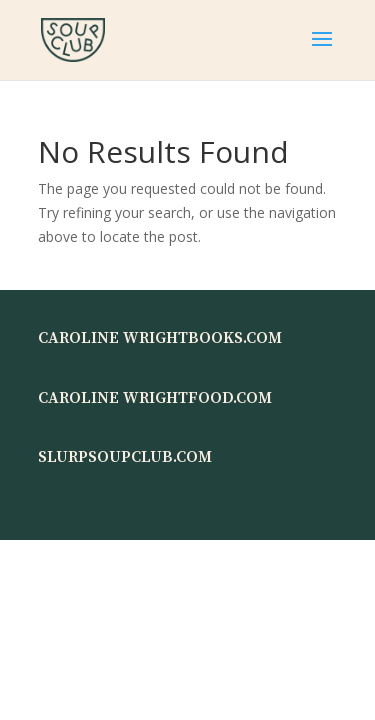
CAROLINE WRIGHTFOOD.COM (155, 398)
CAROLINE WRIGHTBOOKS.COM (160, 338)
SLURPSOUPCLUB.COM (125, 457)
